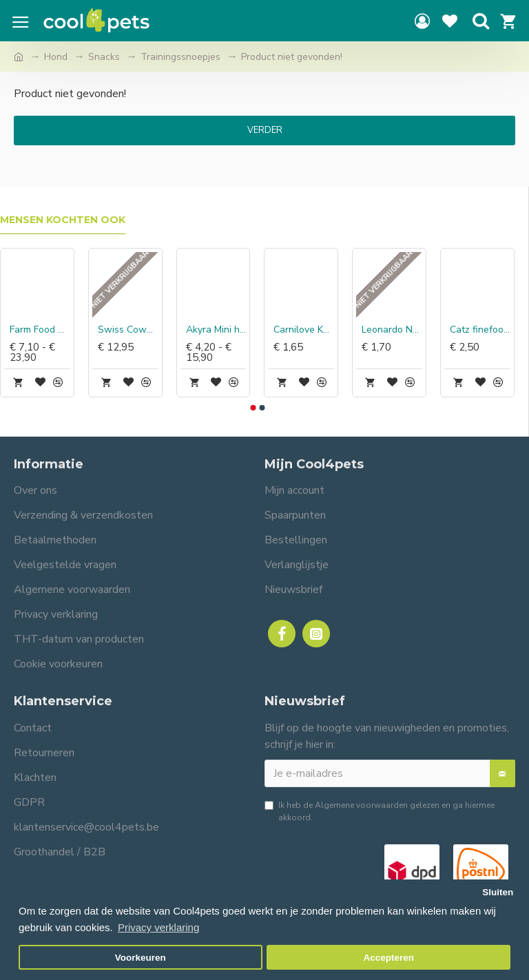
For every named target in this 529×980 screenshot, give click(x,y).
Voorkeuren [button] (141, 958)
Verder (265, 130)
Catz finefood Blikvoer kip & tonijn (480, 330)
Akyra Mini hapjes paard (216, 330)
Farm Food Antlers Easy (40, 330)
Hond (56, 57)
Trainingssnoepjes (180, 57)
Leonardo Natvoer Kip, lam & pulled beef (392, 330)
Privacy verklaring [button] (158, 927)
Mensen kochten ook (63, 220)
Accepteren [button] (388, 958)
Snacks (104, 57)
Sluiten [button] (498, 892)
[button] (253, 408)
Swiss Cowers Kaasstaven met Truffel (128, 330)
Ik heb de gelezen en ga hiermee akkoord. (380, 811)
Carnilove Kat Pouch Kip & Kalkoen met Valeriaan (304, 330)
